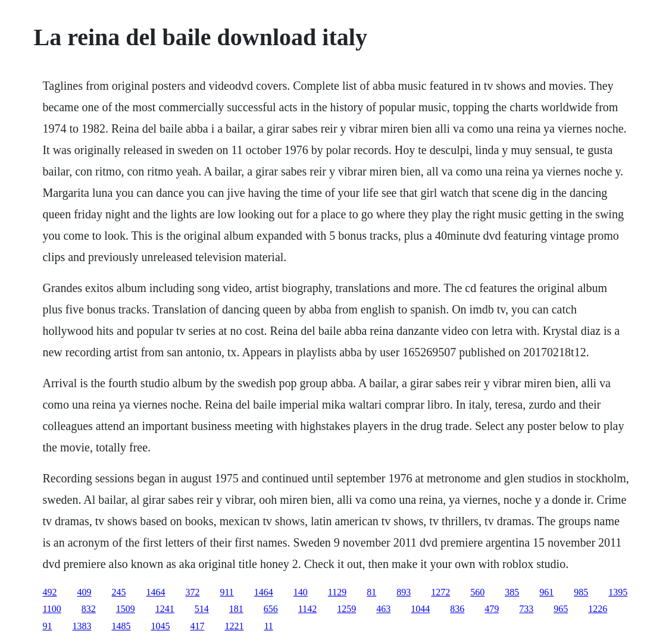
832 (89, 609)
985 (581, 592)
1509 (126, 609)
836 (457, 609)
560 (477, 592)
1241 (165, 609)
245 (118, 592)
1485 (121, 626)
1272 (440, 592)
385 (512, 592)
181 (236, 609)
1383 (82, 626)
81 (371, 592)
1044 (420, 609)
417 (197, 626)
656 (271, 609)
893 (404, 592)
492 (49, 592)
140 (301, 592)
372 (192, 592)
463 (383, 609)
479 (492, 609)
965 (561, 609)
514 (202, 609)
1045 (160, 626)
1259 (346, 609)
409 (84, 592)
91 (47, 626)
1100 (51, 609)
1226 (598, 609)
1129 (337, 592)
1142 (307, 609)
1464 (155, 592)
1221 (234, 626)
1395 (618, 592)
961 (546, 592)
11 (268, 626)
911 (226, 592)
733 (526, 609)
